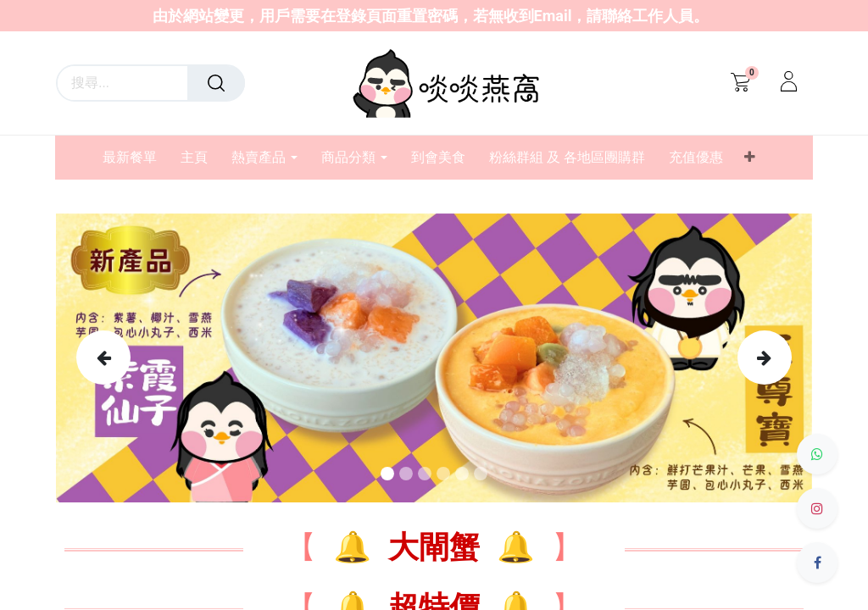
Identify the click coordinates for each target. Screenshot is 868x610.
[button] (750, 158)
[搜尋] (216, 83)
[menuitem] (136, 157)
